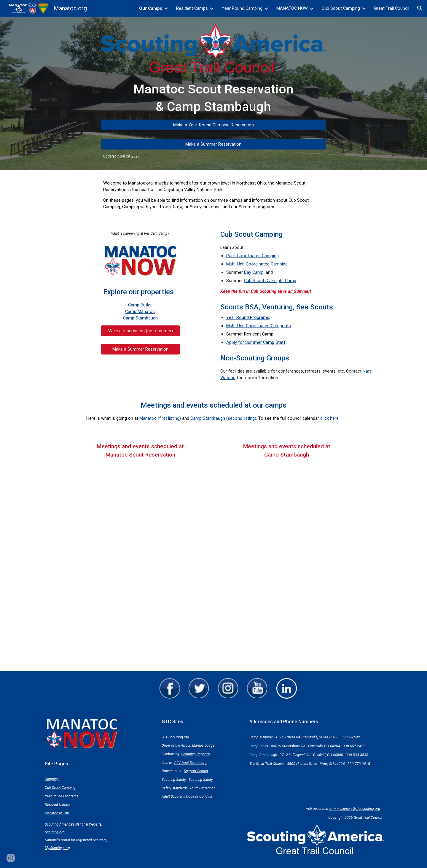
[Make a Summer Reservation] (213, 144)
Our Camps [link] (151, 8)
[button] (420, 8)
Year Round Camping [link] (242, 8)
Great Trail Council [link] (392, 8)
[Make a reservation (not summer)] (140, 331)
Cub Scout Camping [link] (341, 8)
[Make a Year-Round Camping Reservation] (213, 125)
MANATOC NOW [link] (292, 8)
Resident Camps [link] (192, 8)
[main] (213, 98)
